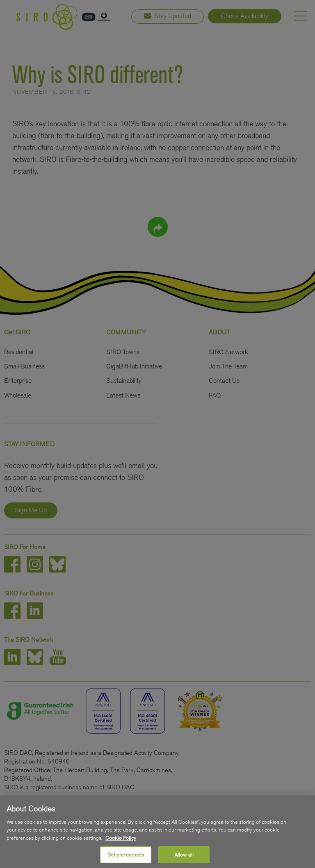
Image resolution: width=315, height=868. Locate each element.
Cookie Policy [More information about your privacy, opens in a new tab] (121, 844)
